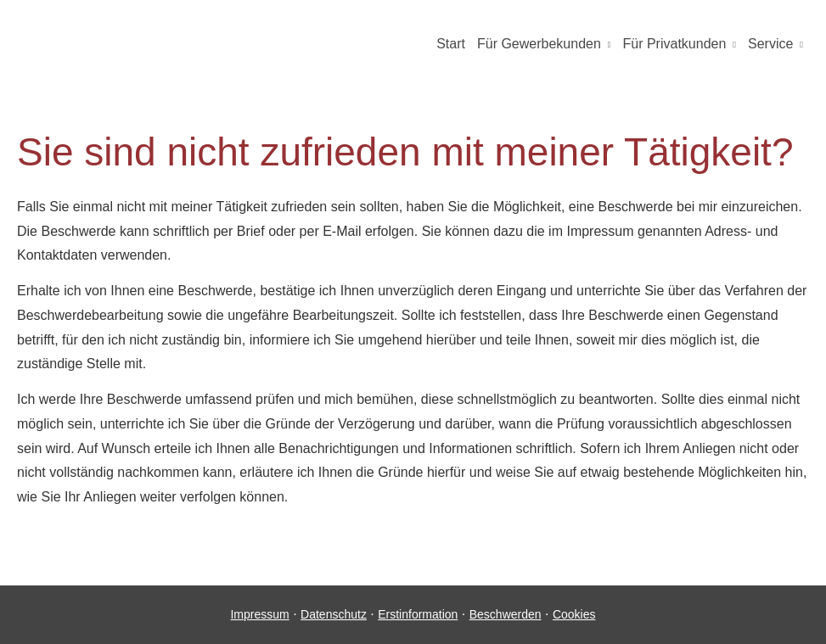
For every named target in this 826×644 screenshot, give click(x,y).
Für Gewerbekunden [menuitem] (539, 44)
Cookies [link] (574, 614)
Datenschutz (334, 614)
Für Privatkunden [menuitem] (674, 44)
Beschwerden (506, 614)
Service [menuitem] (770, 44)
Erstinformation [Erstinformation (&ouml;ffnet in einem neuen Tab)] (418, 614)
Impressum (259, 614)
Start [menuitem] (451, 44)
